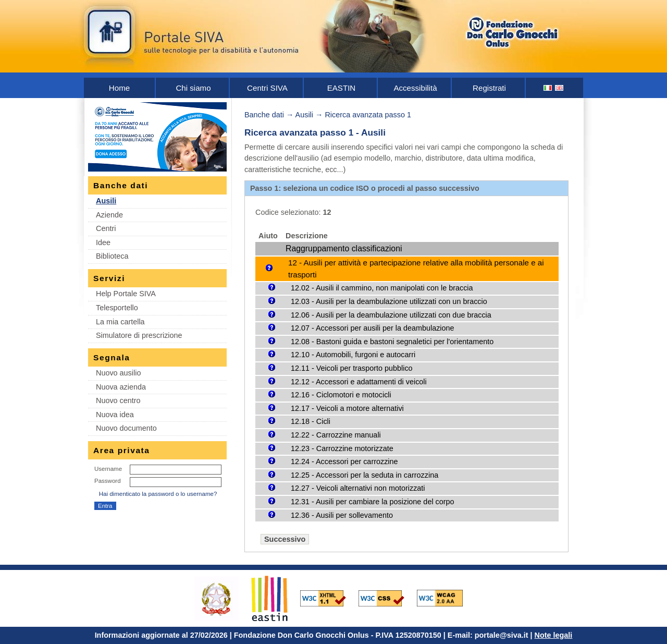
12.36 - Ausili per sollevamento (342, 515)
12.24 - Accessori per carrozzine (344, 461)
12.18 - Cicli (311, 421)
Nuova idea (115, 415)
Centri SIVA (267, 88)
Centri (106, 228)
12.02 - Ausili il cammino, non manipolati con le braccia (382, 288)
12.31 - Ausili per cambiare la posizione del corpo (373, 502)
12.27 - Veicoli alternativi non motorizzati (358, 488)
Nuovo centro (118, 400)
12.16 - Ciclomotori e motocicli (341, 395)
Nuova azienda (121, 387)
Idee (103, 242)
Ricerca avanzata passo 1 (368, 115)
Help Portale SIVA (126, 294)
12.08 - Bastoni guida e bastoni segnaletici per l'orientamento (392, 342)
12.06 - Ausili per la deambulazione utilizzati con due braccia (391, 315)
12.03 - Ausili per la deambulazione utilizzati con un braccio (389, 301)
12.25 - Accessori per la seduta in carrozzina (365, 475)
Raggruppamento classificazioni (344, 248)
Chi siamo (193, 88)
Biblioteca (112, 256)
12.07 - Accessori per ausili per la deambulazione (373, 328)
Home (119, 88)
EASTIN (342, 88)
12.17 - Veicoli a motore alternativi (347, 408)
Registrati (489, 88)
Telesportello (117, 308)
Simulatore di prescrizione (139, 335)
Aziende (109, 215)
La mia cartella (120, 322)
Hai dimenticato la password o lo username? (158, 494)
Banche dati (264, 115)
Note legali (554, 635)
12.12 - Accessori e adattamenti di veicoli (359, 382)
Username (108, 469)
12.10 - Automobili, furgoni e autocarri (353, 355)
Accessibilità (415, 88)
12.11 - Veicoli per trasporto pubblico (352, 368)
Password (108, 481)
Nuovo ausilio (118, 373)
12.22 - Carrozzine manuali (336, 435)
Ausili (106, 201)
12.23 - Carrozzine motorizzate (342, 448)
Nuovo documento (126, 428)
